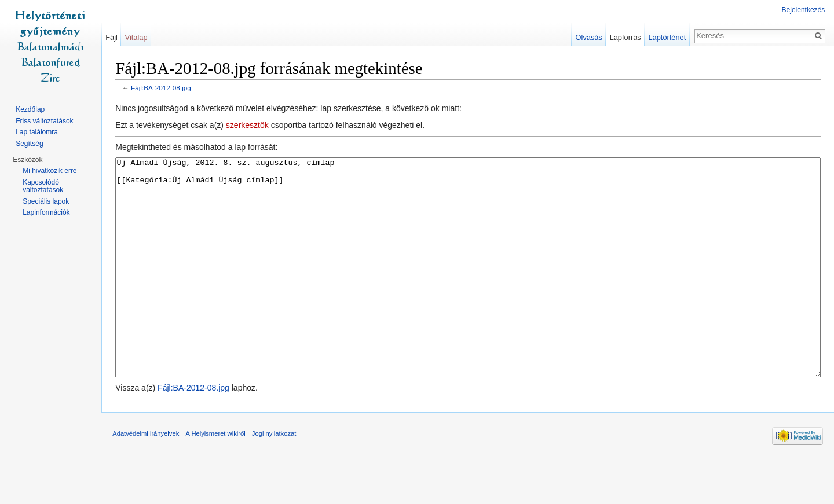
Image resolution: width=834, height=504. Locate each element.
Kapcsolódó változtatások (43, 186)
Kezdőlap (30, 109)
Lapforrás (625, 37)
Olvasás (588, 37)
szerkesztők (248, 126)
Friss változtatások (44, 121)
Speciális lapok (46, 201)
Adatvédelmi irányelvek (147, 477)
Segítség (29, 144)
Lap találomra (37, 132)
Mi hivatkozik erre (50, 171)
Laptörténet (667, 37)
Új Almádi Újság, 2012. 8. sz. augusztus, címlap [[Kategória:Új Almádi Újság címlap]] (468, 289)
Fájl (112, 37)
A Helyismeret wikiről (216, 477)
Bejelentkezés (803, 10)
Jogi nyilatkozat (275, 477)
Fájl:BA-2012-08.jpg (162, 88)
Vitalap (137, 37)
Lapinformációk (46, 212)
